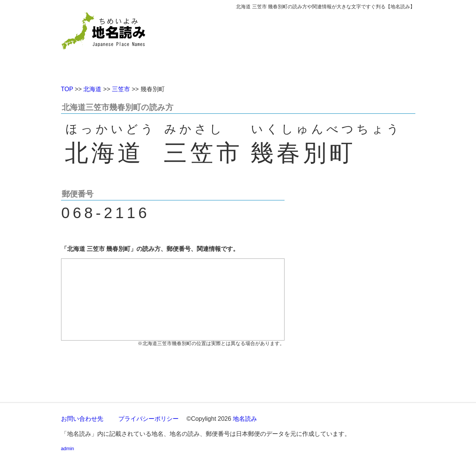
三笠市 (121, 89)
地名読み (245, 419)
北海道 (92, 89)
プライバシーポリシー (148, 419)
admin (68, 448)
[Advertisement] (293, 44)
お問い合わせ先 (82, 419)
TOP (67, 89)
